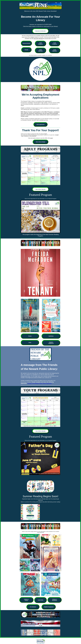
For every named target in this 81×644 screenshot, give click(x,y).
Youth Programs (55, 44)
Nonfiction (51, 336)
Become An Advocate (41, 31)
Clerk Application (41, 124)
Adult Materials (41, 50)
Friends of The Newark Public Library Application (40, 384)
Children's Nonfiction (55, 600)
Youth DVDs (40, 600)
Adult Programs (40, 44)
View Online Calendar (41, 189)
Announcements (26, 43)
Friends (26, 50)
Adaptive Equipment (51, 343)
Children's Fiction (26, 600)
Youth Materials (55, 50)
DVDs (30, 343)
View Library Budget (40, 142)
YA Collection (33, 607)
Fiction (30, 336)
